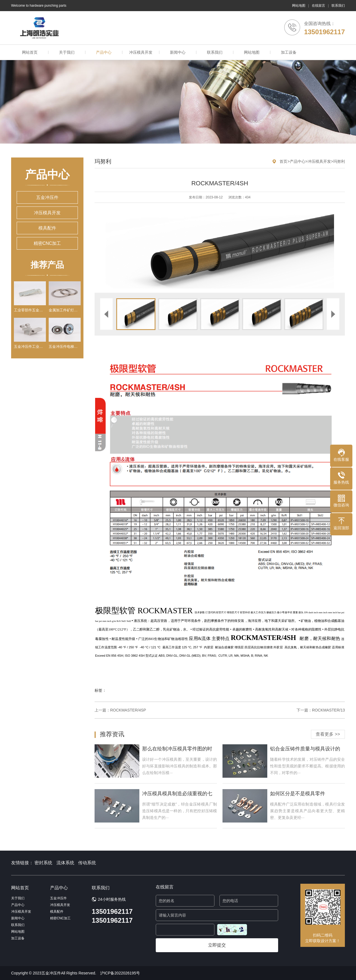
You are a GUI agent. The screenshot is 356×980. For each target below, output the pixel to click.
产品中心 (104, 52)
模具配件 (47, 228)
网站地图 (299, 6)
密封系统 (43, 863)
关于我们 (67, 52)
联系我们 (338, 6)
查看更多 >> (328, 734)
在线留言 (318, 6)
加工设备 (289, 52)
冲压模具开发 (141, 52)
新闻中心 (178, 52)
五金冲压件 (47, 197)
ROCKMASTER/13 (328, 710)
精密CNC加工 (47, 243)
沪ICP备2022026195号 (120, 973)
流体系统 (65, 863)
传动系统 (87, 863)
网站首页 (30, 52)
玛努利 (339, 161)
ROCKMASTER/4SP (128, 710)
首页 (283, 161)
